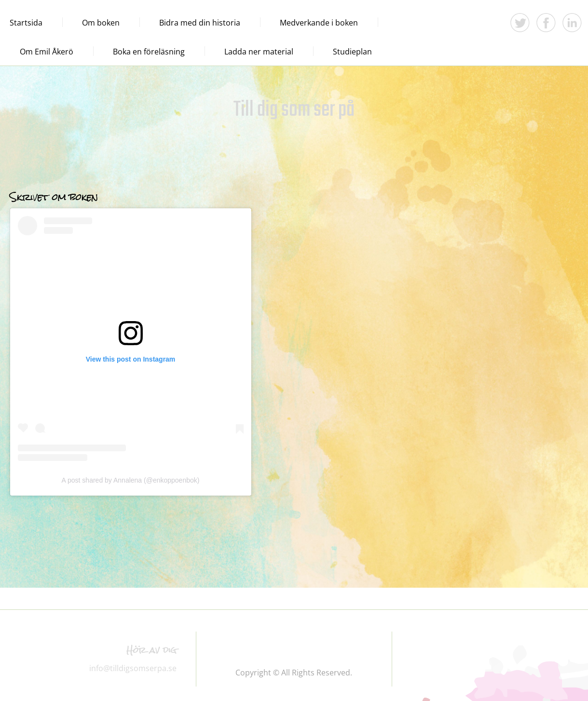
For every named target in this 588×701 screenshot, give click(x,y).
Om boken (101, 23)
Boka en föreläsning (149, 52)
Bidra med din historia (200, 23)
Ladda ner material (259, 52)
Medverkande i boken (319, 23)
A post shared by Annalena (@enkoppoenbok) (131, 480)
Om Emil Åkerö (47, 52)
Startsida (26, 23)
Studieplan (352, 52)
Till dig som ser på (294, 110)
